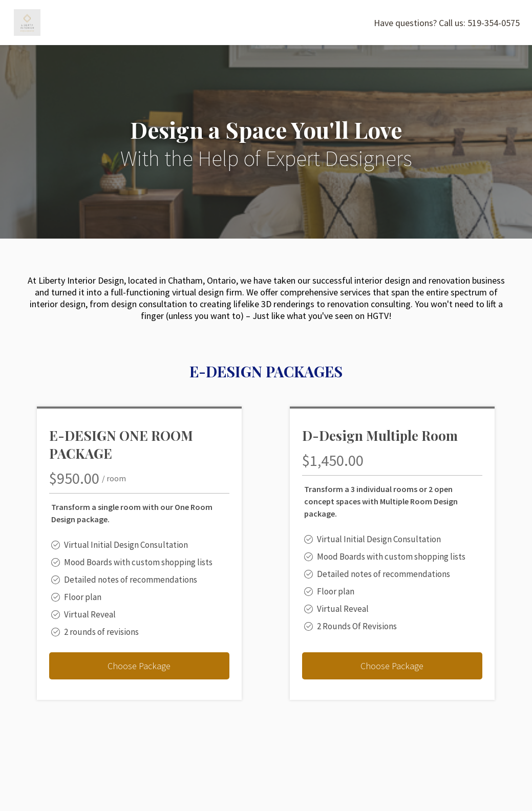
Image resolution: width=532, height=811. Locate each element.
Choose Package (139, 666)
